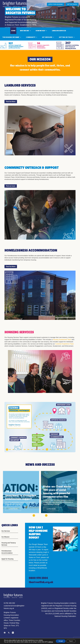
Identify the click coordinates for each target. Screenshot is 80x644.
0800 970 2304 (38, 578)
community (32, 37)
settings (6, 642)
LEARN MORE (13, 509)
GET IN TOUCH (72, 4)
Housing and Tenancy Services (9, 544)
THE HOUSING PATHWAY (12, 37)
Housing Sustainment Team (62, 340)
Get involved (48, 37)
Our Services (6, 531)
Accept (61, 641)
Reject (71, 641)
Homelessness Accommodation (7, 552)
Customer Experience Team (64, 344)
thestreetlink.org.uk (41, 582)
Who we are (26, 31)
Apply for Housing (7, 559)
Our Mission (5, 537)
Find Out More (11, 102)
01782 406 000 (9, 603)
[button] (34, 516)
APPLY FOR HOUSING (56, 4)
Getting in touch (67, 37)
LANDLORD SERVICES (59, 31)
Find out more (11, 186)
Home (13, 31)
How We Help (41, 31)
